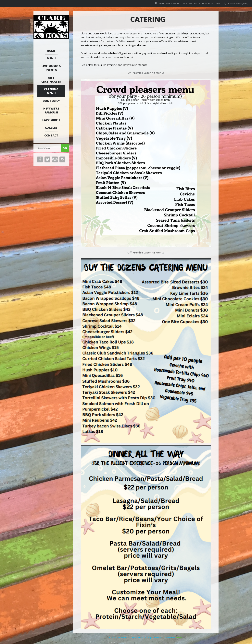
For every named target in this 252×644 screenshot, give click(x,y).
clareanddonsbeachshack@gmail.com (110, 53)
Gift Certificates (51, 80)
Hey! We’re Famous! (51, 110)
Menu (51, 58)
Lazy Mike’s (51, 120)
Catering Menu (51, 91)
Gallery (51, 128)
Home (51, 51)
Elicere (179, 638)
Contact (51, 135)
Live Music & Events (51, 68)
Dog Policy (51, 101)
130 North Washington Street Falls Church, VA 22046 (189, 3)
